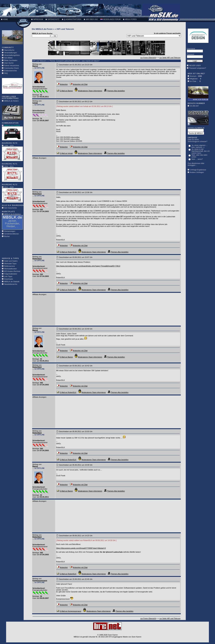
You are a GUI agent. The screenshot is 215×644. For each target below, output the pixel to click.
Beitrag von (37, 64)
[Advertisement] (12, 248)
